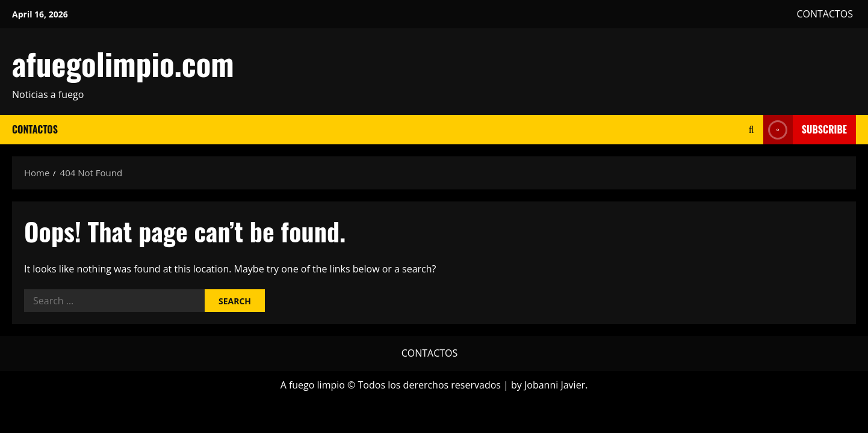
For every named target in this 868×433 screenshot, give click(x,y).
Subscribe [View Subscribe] (805, 130)
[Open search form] (752, 130)
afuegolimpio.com (123, 63)
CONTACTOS (825, 14)
